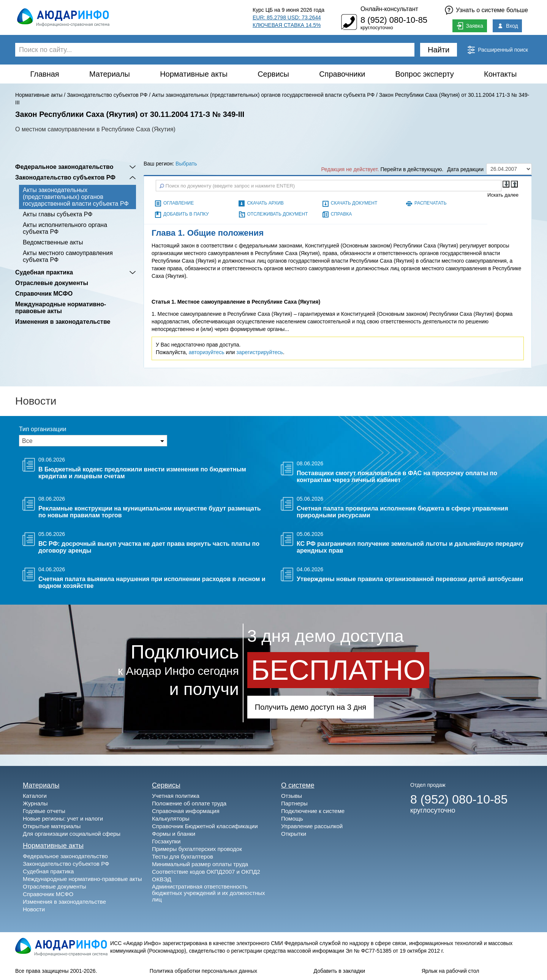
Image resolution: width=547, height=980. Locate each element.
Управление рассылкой (312, 826)
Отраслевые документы (52, 283)
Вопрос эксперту (425, 74)
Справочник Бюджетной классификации (205, 826)
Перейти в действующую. (412, 169)
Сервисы (273, 74)
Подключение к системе (313, 811)
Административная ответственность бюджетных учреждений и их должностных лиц (209, 893)
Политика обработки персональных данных (203, 971)
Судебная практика (44, 272)
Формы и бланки (174, 834)
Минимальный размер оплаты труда (200, 864)
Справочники (342, 74)
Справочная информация (186, 811)
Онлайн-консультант (389, 9)
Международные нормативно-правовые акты (61, 308)
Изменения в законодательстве (63, 322)
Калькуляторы (171, 819)
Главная (45, 74)
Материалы (110, 74)
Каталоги (35, 796)
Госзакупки (166, 841)
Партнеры (294, 803)
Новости (34, 909)
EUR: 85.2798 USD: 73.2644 (287, 17)
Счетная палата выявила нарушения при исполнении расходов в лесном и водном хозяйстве (152, 582)
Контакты (500, 74)
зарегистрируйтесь (260, 352)
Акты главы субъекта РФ (58, 214)
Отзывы (292, 796)
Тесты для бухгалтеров (183, 856)
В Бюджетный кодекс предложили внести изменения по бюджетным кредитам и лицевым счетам (142, 473)
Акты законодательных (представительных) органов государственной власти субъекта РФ (263, 95)
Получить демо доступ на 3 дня (311, 707)
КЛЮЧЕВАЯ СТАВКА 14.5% (287, 25)
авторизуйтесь (207, 352)
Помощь (292, 819)
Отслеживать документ (277, 214)
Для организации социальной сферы (72, 834)
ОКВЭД (162, 879)
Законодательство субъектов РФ (107, 95)
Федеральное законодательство (64, 167)
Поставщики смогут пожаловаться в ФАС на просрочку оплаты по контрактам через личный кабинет (397, 477)
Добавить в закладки (340, 971)
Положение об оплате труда (189, 803)
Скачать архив (265, 203)
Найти (439, 50)
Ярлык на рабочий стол (451, 971)
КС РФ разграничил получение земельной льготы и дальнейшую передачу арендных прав (410, 547)
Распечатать (431, 203)
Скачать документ (354, 203)
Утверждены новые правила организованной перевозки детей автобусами (410, 579)
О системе (298, 785)
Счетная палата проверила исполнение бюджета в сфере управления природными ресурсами (402, 512)
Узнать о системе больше (492, 10)
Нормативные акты (194, 74)
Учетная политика (176, 796)
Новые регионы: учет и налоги (63, 819)
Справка (341, 214)
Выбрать (186, 164)
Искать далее (503, 195)
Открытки (294, 834)
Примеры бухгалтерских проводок (197, 849)
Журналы (35, 803)
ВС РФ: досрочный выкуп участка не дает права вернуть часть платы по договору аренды (149, 547)
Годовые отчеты (44, 811)
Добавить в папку (186, 214)
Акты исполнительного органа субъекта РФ (65, 228)
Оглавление (179, 203)
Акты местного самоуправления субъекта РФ (68, 256)
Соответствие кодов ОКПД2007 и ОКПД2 (206, 872)
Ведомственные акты (53, 242)
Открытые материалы (52, 826)
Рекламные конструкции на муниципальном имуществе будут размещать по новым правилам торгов (150, 512)
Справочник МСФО (44, 294)
